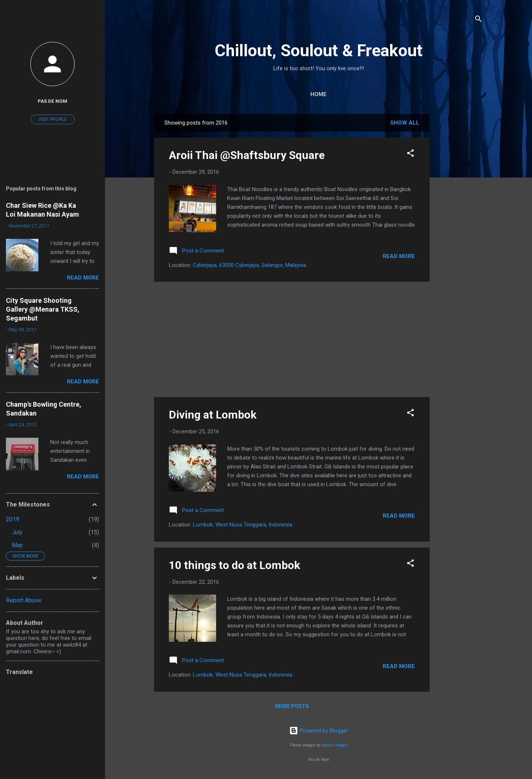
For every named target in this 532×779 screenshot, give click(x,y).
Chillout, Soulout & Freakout (319, 50)
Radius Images (335, 745)
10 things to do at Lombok (234, 565)
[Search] (478, 20)
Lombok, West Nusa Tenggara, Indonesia (243, 525)
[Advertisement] (459, 225)
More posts (292, 706)
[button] (410, 154)
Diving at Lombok (213, 415)
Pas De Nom (52, 101)
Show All (405, 123)
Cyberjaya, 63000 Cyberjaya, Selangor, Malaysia (250, 265)
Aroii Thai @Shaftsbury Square (247, 155)
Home (318, 94)
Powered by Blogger (319, 731)
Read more (399, 256)
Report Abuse (24, 600)
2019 (13, 519)
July (17, 532)
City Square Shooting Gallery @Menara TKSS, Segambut (43, 309)
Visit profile (53, 119)
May (17, 545)
